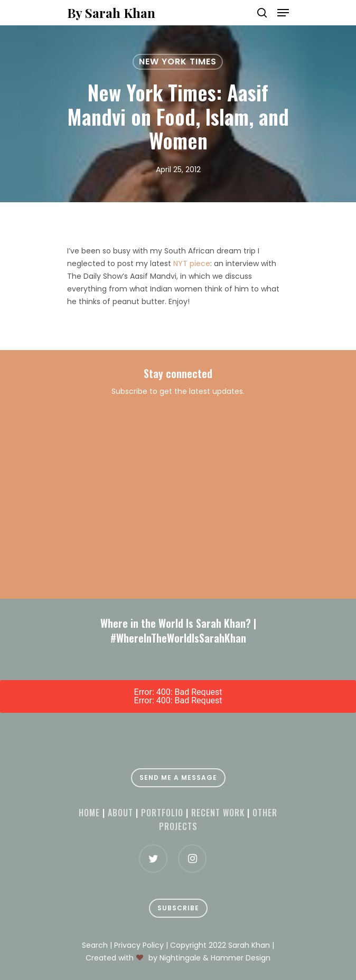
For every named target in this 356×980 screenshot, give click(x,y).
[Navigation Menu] (283, 13)
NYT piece (192, 263)
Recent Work (218, 813)
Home (89, 813)
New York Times (178, 62)
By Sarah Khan (111, 13)
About (120, 813)
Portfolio (162, 813)
